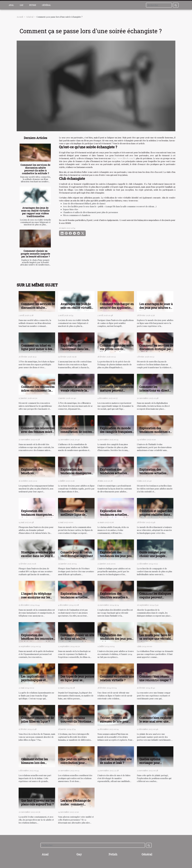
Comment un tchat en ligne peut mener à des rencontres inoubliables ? (37, 351)
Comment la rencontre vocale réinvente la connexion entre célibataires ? (76, 392)
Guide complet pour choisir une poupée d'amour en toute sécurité (153, 558)
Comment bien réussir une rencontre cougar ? (155, 678)
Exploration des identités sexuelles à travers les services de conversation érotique (115, 599)
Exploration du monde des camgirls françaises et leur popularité (116, 432)
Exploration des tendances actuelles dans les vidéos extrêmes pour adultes (156, 475)
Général (46, 5)
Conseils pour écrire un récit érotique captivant (77, 554)
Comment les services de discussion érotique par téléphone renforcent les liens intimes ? (156, 351)
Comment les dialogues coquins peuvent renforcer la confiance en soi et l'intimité (155, 599)
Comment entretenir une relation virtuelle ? (117, 678)
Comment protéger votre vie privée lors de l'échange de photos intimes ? (117, 351)
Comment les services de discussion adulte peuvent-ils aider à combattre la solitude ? (35, 169)
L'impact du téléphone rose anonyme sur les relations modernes (36, 597)
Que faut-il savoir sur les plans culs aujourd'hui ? (38, 802)
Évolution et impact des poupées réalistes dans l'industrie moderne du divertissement (156, 516)
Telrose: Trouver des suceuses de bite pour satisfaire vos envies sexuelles (114, 723)
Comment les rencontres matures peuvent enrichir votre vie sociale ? (117, 392)
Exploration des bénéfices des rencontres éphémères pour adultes (38, 639)
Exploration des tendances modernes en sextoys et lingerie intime (156, 434)
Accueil (20, 17)
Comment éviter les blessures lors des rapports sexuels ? (34, 763)
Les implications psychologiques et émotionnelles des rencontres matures (34, 682)
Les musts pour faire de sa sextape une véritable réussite (156, 639)
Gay (21, 5)
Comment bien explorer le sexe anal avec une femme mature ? (155, 721)
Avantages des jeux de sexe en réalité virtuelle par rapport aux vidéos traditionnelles (35, 212)
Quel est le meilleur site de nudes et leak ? (116, 761)
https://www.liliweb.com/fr (123, 158)
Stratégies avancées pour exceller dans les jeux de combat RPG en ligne (38, 556)
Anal (11, 5)
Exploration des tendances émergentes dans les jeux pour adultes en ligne (76, 475)
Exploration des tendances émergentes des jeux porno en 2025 (37, 515)
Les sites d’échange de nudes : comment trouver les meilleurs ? (76, 804)
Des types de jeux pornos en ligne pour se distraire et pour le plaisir (77, 682)
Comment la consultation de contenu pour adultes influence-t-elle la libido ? (77, 434)
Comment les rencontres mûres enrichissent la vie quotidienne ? (38, 390)
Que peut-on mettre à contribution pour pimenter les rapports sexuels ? (75, 765)
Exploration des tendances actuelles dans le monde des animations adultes (74, 599)
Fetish (33, 5)
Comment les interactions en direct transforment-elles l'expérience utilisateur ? (156, 392)
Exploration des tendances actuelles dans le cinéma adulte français (115, 516)
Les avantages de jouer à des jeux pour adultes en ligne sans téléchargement (156, 309)
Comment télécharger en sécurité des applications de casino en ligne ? (117, 308)
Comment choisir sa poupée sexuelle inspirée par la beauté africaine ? (35, 254)
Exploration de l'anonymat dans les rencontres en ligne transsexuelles (74, 351)
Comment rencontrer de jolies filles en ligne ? (37, 720)
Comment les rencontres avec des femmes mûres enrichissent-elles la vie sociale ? (38, 434)
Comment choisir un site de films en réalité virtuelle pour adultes (77, 639)
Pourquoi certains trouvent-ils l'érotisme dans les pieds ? (76, 721)
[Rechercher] (159, 5)
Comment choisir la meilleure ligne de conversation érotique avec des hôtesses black (77, 516)
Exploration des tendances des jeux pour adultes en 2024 (116, 639)
